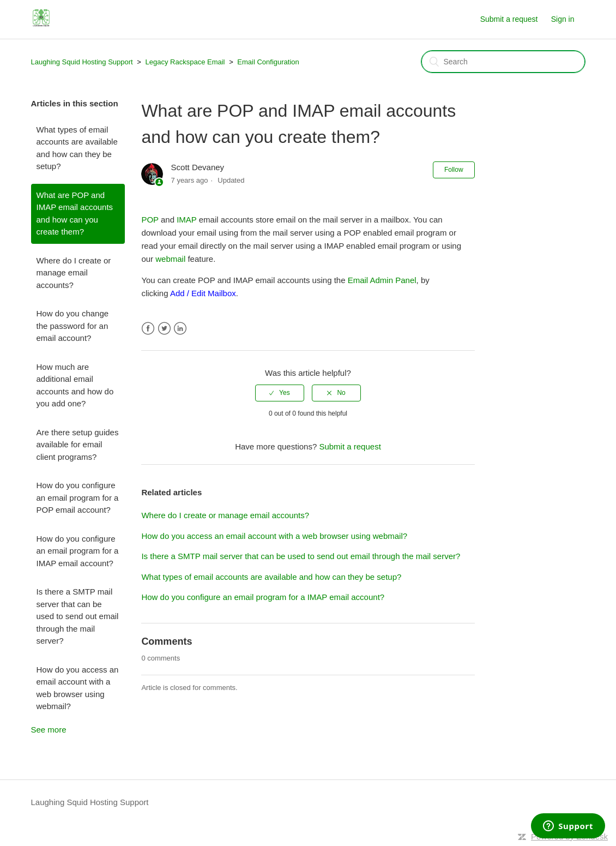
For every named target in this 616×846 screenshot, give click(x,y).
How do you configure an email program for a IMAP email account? (78, 551)
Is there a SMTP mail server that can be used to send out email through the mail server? (78, 616)
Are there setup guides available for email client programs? (78, 445)
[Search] (503, 62)
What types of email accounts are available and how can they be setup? (77, 148)
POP (150, 220)
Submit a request (509, 19)
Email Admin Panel (382, 280)
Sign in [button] (563, 19)
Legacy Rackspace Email (185, 62)
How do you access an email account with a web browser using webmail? (78, 688)
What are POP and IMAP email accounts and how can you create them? (75, 214)
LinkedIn (180, 329)
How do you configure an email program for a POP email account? (78, 497)
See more (49, 730)
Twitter (164, 329)
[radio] (280, 393)
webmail (170, 259)
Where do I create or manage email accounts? (74, 273)
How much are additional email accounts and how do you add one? (75, 385)
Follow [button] (454, 170)
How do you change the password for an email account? (73, 326)
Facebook (148, 329)
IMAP (186, 220)
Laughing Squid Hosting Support (82, 62)
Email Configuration (268, 62)
